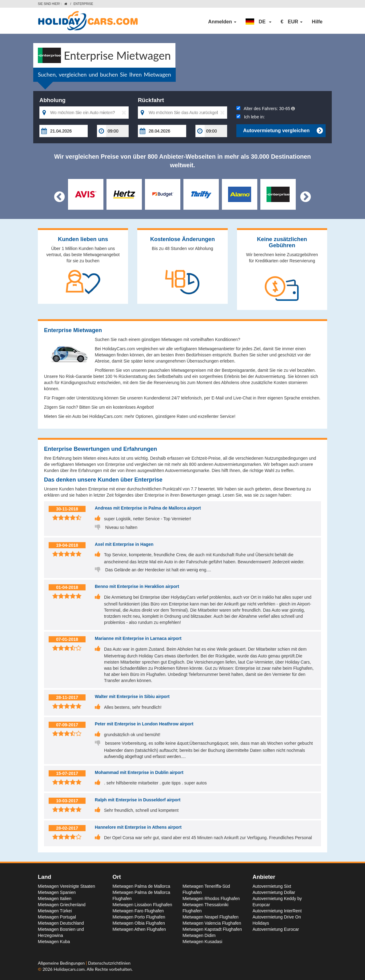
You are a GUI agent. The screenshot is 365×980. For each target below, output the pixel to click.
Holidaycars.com (69, 969)
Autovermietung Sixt (272, 886)
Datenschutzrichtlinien (109, 963)
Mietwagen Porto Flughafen (139, 917)
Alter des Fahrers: (266, 109)
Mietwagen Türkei (55, 911)
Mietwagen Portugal (57, 917)
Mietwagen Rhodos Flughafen (211, 899)
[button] (259, 22)
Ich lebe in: (251, 117)
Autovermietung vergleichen (283, 131)
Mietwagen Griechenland (62, 905)
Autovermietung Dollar (274, 892)
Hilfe (317, 22)
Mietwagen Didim (199, 935)
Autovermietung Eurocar (276, 929)
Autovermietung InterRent (277, 911)
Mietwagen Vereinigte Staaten (66, 886)
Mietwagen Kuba (54, 942)
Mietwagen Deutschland (61, 923)
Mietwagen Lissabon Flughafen (142, 905)
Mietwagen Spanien (57, 892)
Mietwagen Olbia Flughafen (139, 923)
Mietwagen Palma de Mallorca (142, 886)
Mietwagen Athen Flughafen (139, 929)
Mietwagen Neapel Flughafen (211, 917)
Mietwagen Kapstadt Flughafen (212, 929)
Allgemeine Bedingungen (62, 963)
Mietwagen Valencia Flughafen (212, 923)
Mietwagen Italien (55, 899)
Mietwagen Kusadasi (202, 942)
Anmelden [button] (222, 22)
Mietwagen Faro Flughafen (138, 911)
